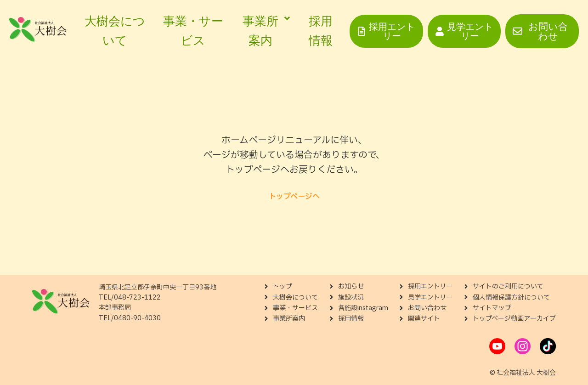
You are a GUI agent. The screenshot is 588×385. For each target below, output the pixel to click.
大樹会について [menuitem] (115, 31)
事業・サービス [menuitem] (193, 31)
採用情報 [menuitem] (321, 31)
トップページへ (294, 197)
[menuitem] (264, 31)
